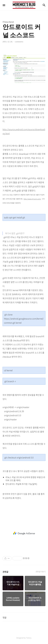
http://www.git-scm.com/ (32, 199)
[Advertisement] (24, 533)
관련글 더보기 (41, 571)
